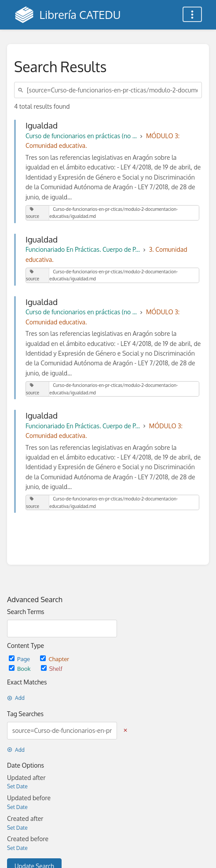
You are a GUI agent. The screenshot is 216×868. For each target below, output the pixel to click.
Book (20, 668)
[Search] (22, 90)
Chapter (55, 659)
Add (16, 698)
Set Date (17, 786)
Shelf (52, 668)
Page (20, 659)
